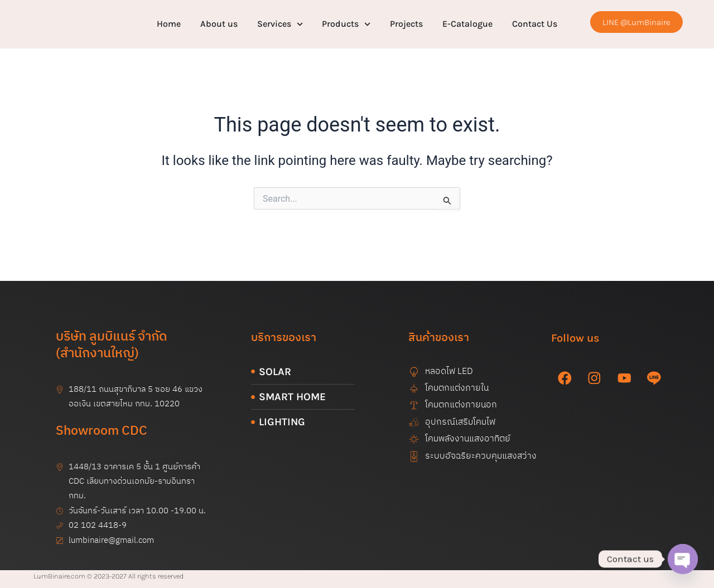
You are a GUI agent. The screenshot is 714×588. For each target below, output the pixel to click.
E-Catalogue (467, 24)
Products (346, 24)
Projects (406, 24)
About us (219, 24)
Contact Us (535, 24)
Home (169, 24)
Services (280, 24)
